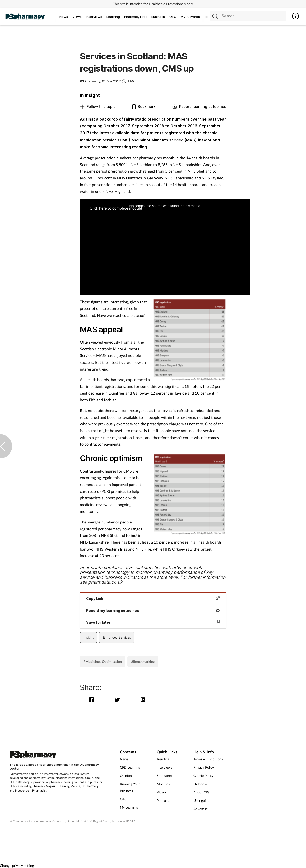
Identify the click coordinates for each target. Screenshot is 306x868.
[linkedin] (143, 700)
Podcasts (163, 800)
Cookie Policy (203, 776)
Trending (163, 759)
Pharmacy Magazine (45, 786)
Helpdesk (200, 784)
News (124, 759)
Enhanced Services (117, 637)
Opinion (126, 776)
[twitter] (118, 700)
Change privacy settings (18, 865)
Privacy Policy (204, 767)
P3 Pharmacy (90, 786)
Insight (89, 637)
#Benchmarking (143, 661)
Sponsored (165, 776)
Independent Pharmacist (31, 790)
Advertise (201, 809)
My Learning (129, 807)
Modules (163, 784)
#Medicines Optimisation (103, 661)
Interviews (164, 767)
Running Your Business (130, 787)
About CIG (201, 792)
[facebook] (93, 700)
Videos (162, 792)
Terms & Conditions (208, 759)
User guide (201, 800)
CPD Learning (130, 767)
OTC (123, 799)
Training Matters (70, 786)
